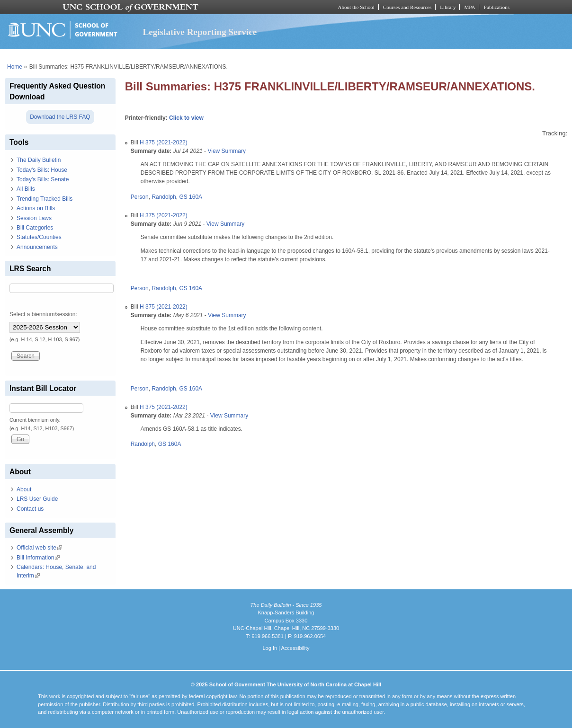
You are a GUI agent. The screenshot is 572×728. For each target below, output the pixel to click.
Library (448, 7)
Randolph (164, 197)
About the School (356, 7)
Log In (270, 648)
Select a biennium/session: (43, 314)
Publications (496, 7)
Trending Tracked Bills (45, 199)
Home (15, 67)
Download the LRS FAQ (60, 117)
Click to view (186, 118)
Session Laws (34, 218)
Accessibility (295, 648)
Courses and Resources (407, 7)
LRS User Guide (37, 499)
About (24, 489)
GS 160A (191, 197)
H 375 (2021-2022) (164, 142)
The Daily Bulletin (39, 160)
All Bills (26, 189)
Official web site (39, 548)
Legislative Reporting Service (200, 32)
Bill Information (38, 558)
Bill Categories (35, 228)
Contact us (30, 509)
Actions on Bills (36, 208)
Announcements (37, 247)
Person (140, 197)
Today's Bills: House (42, 170)
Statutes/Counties (39, 237)
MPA (469, 7)
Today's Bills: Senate (43, 179)
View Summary (226, 151)
